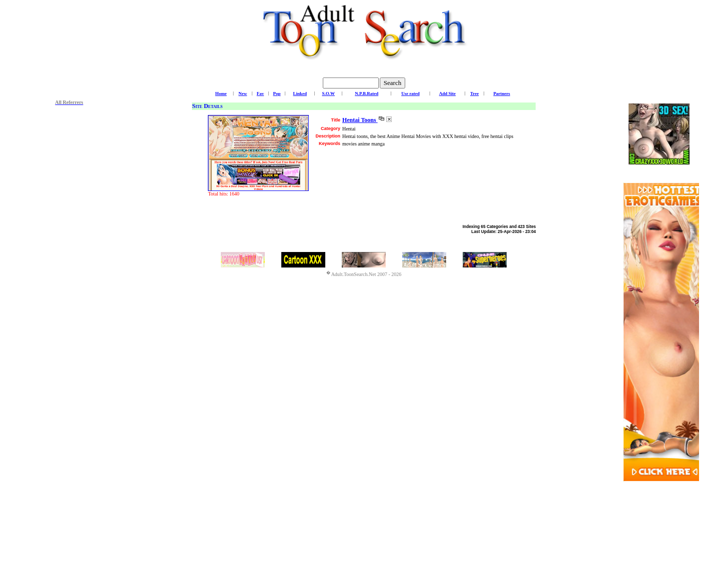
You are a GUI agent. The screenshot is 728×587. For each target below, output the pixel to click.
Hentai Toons (360, 120)
